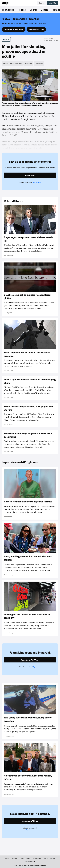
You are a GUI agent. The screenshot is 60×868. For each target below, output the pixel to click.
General (45, 10)
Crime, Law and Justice (12, 63)
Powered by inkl (30, 862)
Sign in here (37, 182)
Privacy (15, 858)
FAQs (22, 858)
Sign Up (53, 3)
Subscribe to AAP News (14, 29)
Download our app (36, 29)
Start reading (30, 175)
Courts (33, 10)
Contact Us (37, 858)
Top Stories (8, 10)
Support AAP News (30, 821)
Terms (7, 858)
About (28, 858)
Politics (22, 10)
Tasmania (39, 63)
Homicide (28, 63)
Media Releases (49, 858)
